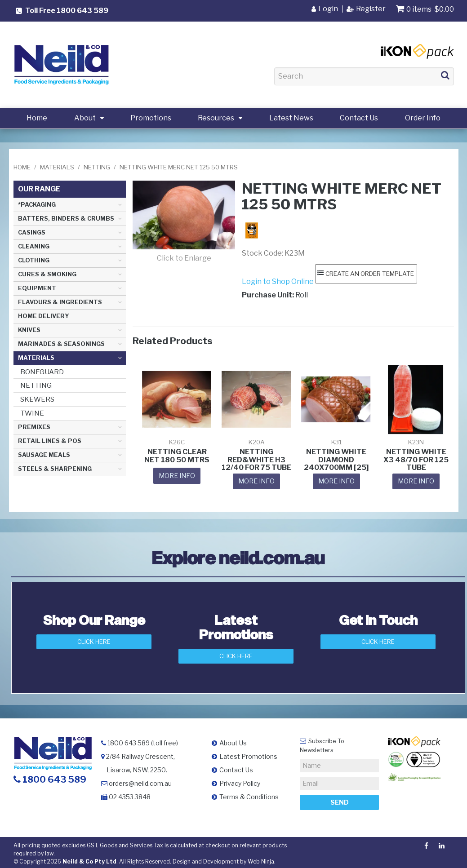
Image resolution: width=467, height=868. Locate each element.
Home (37, 118)
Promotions (151, 118)
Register (371, 9)
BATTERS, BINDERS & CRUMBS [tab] (66, 219)
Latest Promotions (248, 754)
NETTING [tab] (36, 385)
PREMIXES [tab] (34, 427)
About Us (233, 741)
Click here (378, 640)
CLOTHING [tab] (34, 260)
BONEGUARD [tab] (42, 372)
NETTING (97, 167)
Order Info (423, 118)
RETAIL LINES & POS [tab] (50, 441)
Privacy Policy (240, 781)
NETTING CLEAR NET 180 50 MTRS (177, 455)
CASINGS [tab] (32, 232)
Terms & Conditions (249, 795)
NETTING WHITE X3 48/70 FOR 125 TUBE (416, 459)
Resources (216, 118)
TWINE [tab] (32, 413)
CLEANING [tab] (34, 246)
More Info (177, 475)
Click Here (94, 640)
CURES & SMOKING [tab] (47, 274)
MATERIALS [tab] (36, 358)
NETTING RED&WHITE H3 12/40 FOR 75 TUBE (256, 459)
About (85, 118)
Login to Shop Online (278, 281)
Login (328, 9)
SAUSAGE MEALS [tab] (44, 455)
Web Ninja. (262, 859)
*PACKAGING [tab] (37, 205)
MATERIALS (57, 167)
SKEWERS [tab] (37, 399)
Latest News (291, 118)
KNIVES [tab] (29, 330)
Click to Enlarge (184, 258)
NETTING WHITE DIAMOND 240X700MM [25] (336, 459)
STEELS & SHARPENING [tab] (55, 469)
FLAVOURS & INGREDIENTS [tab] (60, 302)
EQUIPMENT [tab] (37, 288)
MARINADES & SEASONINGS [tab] (61, 344)
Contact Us (359, 118)
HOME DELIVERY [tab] (44, 316)
